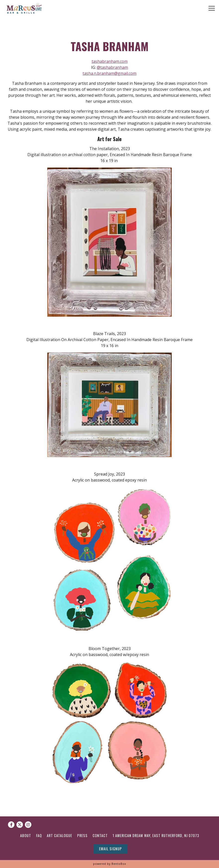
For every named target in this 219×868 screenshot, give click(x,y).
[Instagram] (28, 825)
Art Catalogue (59, 835)
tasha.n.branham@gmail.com (109, 73)
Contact (100, 835)
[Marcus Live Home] (23, 8)
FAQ (39, 835)
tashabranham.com (110, 61)
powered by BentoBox (109, 864)
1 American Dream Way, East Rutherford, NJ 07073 (156, 835)
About (26, 835)
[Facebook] (11, 825)
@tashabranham (112, 67)
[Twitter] (20, 825)
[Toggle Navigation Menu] (212, 8)
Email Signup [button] (110, 849)
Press (82, 835)
